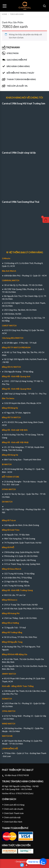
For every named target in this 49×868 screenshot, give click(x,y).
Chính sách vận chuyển (14, 809)
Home (5, 14)
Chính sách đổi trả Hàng (14, 805)
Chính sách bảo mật (12, 817)
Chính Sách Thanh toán (14, 813)
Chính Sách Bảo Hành (13, 822)
